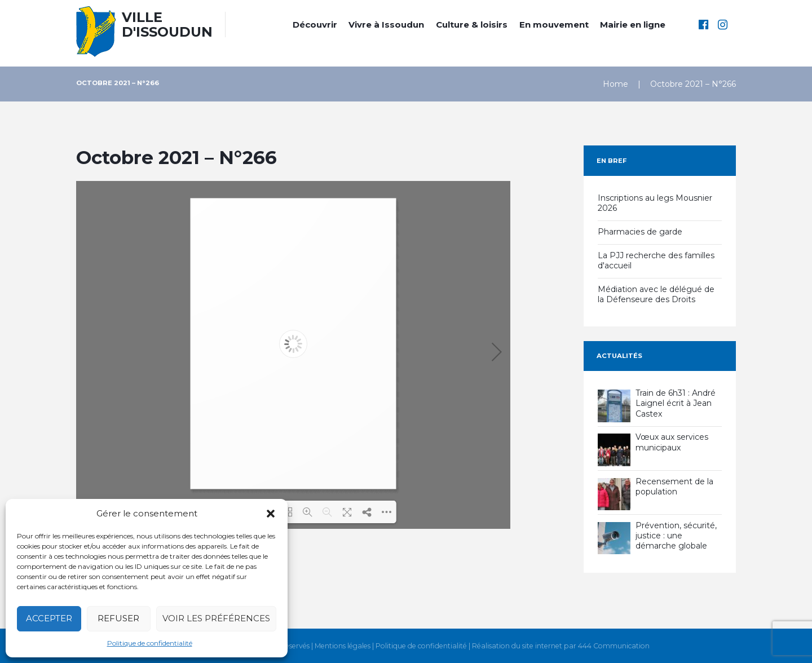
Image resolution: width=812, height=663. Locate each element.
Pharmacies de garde (640, 232)
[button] (271, 514)
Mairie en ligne (633, 25)
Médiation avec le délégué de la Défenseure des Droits (656, 294)
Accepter (49, 618)
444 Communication (614, 646)
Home (615, 84)
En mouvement (554, 25)
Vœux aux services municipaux (672, 442)
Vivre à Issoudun (386, 25)
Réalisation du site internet (517, 646)
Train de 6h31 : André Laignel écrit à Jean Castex (676, 403)
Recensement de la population (674, 487)
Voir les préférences (216, 618)
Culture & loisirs (472, 25)
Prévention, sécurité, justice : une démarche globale (676, 536)
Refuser (118, 618)
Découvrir (315, 25)
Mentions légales (343, 646)
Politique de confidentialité (150, 643)
